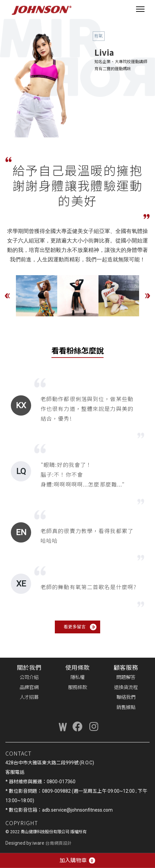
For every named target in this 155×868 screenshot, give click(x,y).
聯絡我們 (126, 697)
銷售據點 (126, 707)
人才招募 (29, 697)
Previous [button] (7, 296)
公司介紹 (29, 677)
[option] (37, 296)
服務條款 (77, 688)
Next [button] (148, 296)
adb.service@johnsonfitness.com (77, 810)
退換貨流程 (126, 688)
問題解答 (126, 677)
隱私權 (77, 677)
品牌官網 (29, 688)
